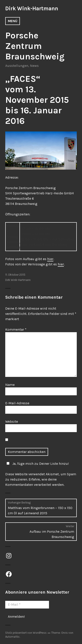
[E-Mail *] (27, 605)
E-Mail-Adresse (17, 403)
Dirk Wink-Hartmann (32, 8)
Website (12, 421)
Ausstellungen (17, 66)
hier (50, 259)
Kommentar (16, 329)
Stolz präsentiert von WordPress (26, 633)
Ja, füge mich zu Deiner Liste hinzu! (37, 464)
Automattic (12, 637)
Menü (13, 21)
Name (10, 385)
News (34, 66)
